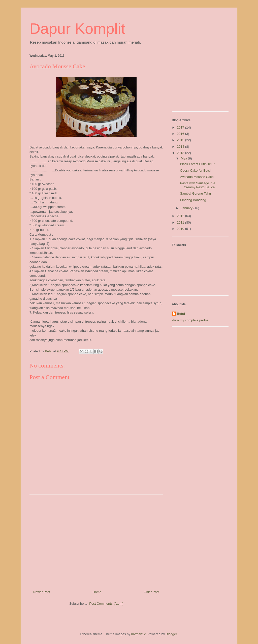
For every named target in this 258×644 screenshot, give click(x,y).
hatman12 (139, 634)
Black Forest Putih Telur (197, 164)
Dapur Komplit (77, 29)
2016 (181, 134)
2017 (181, 127)
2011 (181, 222)
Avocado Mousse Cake (197, 177)
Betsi (181, 314)
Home (97, 592)
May (184, 158)
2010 (181, 229)
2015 (181, 140)
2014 (181, 147)
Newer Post (42, 592)
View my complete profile (190, 320)
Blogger (171, 634)
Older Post (152, 592)
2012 (181, 216)
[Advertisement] (96, 540)
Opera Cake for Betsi (195, 171)
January (187, 208)
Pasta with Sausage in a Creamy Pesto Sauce (197, 185)
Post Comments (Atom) (106, 604)
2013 (181, 153)
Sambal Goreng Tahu (195, 193)
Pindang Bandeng (193, 200)
